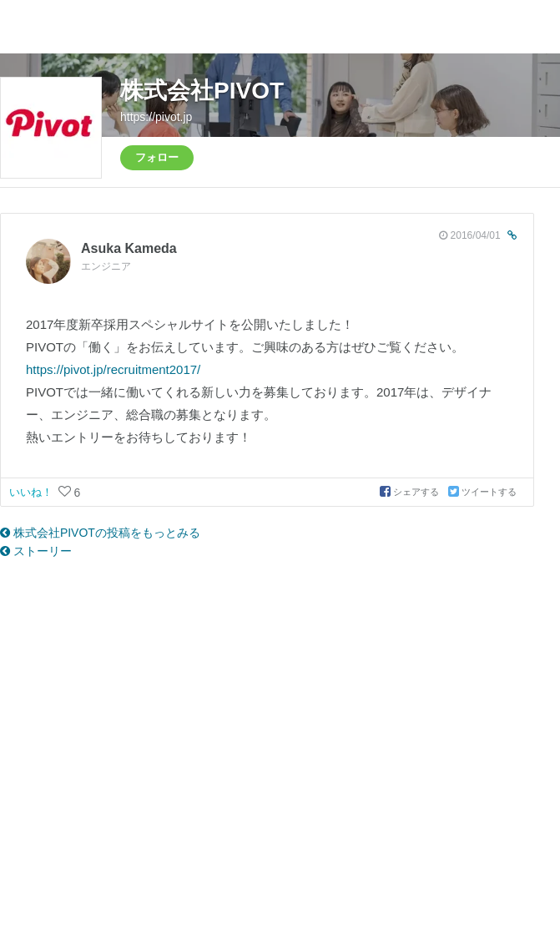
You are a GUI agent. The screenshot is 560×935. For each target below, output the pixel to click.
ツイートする (482, 492)
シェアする (411, 492)
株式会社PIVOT (202, 91)
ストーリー (36, 551)
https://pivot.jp (156, 117)
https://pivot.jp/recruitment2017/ (113, 369)
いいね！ (33, 492)
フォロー (157, 157)
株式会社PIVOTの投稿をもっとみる (100, 533)
